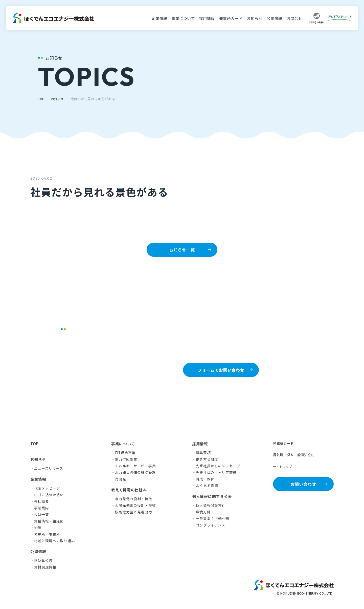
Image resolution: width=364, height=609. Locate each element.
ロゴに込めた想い (49, 494)
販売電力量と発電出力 (134, 512)
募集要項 (203, 452)
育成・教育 (205, 479)
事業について (183, 18)
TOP (41, 99)
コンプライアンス (211, 525)
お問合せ (294, 18)
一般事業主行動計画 (213, 518)
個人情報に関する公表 (212, 496)
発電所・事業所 (47, 534)
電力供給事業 (126, 459)
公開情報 (275, 18)
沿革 (38, 527)
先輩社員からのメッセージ (218, 466)
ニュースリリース (49, 468)
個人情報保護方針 (211, 505)
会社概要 (42, 501)
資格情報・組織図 (49, 521)
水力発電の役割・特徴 (134, 498)
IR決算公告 (43, 560)
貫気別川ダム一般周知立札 (297, 455)
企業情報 (160, 18)
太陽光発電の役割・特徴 (135, 505)
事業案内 (42, 508)
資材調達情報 (45, 567)
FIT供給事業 (126, 452)
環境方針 (203, 512)
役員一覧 (42, 514)
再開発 (121, 479)
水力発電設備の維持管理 (135, 472)
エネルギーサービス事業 (135, 466)
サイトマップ (284, 468)
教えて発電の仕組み (129, 489)
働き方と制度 (207, 459)
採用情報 (207, 18)
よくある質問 (207, 485)
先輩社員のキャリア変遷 (216, 472)
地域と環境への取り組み (55, 540)
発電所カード (231, 18)
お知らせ (255, 18)
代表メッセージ (47, 488)
